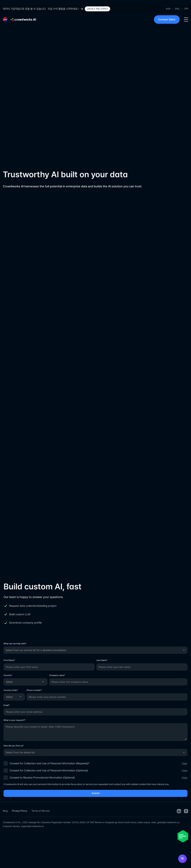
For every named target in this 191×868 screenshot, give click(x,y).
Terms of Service (41, 811)
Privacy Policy (20, 811)
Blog (5, 811)
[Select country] (25, 682)
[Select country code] (14, 697)
